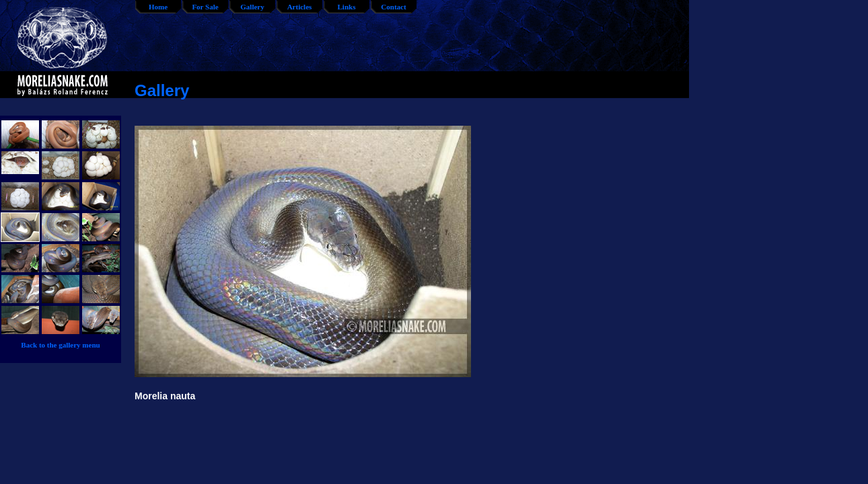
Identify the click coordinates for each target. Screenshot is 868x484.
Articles (300, 7)
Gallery (252, 7)
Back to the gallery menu (60, 345)
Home (158, 7)
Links (347, 7)
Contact (393, 7)
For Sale (205, 7)
